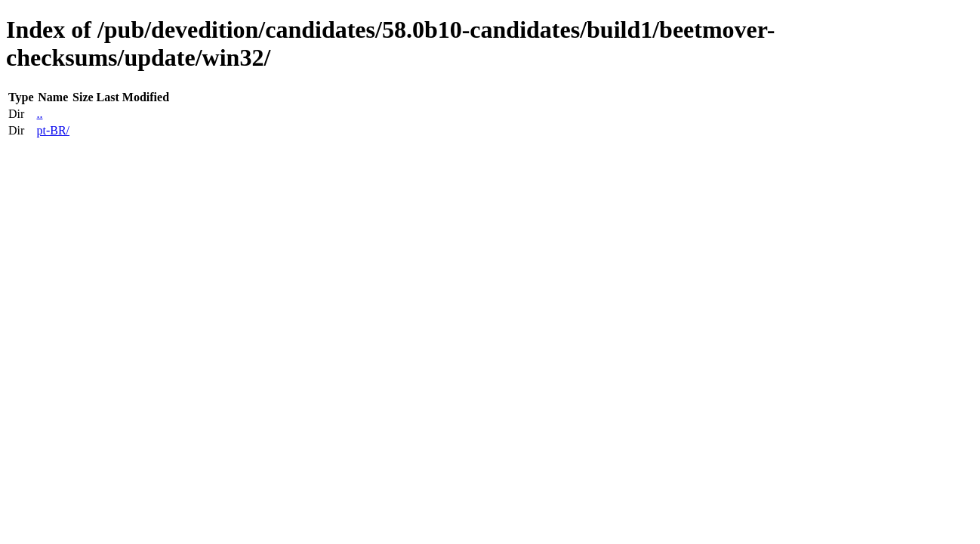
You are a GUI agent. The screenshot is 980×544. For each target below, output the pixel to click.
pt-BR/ (53, 130)
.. (39, 114)
